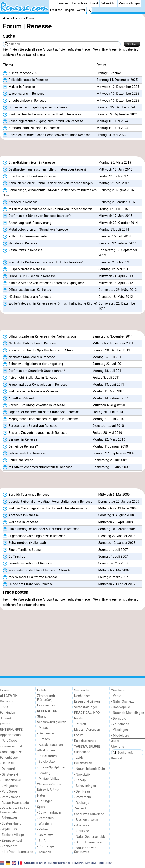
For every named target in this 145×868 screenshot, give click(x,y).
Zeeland (80, 808)
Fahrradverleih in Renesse (24, 453)
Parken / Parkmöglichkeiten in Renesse (34, 405)
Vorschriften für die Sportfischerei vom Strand (39, 350)
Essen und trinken (87, 702)
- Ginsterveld (9, 775)
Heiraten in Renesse (20, 244)
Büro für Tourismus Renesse (26, 495)
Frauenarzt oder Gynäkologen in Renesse (35, 385)
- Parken (80, 724)
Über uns (118, 747)
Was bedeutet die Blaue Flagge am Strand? (37, 570)
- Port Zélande (10, 797)
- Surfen (43, 841)
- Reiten (43, 829)
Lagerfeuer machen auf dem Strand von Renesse (41, 412)
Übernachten (79, 3)
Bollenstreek (83, 763)
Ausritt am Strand (18, 399)
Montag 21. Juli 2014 (114, 230)
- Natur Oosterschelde (90, 837)
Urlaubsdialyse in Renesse (25, 101)
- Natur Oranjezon (124, 702)
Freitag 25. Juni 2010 (108, 412)
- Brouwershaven (86, 820)
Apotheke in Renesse (21, 515)
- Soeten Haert (10, 824)
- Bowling (44, 773)
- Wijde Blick (9, 829)
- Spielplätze (46, 762)
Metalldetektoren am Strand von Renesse (35, 230)
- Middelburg (120, 735)
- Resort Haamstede (14, 803)
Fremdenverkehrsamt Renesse (28, 563)
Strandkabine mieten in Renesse (29, 163)
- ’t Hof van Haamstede (17, 852)
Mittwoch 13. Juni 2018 (115, 170)
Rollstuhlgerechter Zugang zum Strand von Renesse (43, 121)
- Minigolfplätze (48, 779)
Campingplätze (11, 752)
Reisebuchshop (85, 741)
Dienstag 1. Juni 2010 (108, 426)
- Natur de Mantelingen (127, 713)
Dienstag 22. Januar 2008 (117, 536)
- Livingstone (9, 786)
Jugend (5, 718)
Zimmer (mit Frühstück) (46, 698)
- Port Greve (8, 741)
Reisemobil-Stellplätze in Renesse (30, 378)
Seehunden (82, 690)
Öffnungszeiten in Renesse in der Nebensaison (39, 337)
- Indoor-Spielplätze (51, 767)
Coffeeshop (14, 557)
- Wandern (44, 824)
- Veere (116, 696)
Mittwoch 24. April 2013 (116, 276)
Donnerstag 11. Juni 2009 (111, 467)
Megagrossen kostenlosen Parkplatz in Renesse (40, 419)
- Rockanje (82, 803)
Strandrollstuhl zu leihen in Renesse (31, 128)
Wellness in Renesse (21, 522)
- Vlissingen (119, 730)
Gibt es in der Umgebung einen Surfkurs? (35, 108)
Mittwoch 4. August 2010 (111, 405)
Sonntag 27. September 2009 (114, 453)
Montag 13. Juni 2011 (108, 385)
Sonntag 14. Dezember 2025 (117, 80)
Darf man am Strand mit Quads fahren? (34, 371)
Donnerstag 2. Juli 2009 (110, 460)
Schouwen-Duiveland (89, 814)
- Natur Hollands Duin (90, 769)
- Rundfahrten (47, 756)
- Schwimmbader (49, 813)
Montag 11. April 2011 (109, 391)
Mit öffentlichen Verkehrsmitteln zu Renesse (38, 467)
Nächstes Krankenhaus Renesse (29, 357)
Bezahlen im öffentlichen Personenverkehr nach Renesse (47, 135)
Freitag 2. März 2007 (113, 577)
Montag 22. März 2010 (109, 440)
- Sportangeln (47, 846)
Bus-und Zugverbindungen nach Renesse (35, 433)
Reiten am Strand (18, 460)
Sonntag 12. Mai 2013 (114, 269)
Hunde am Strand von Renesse (28, 584)
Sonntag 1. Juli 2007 (113, 550)
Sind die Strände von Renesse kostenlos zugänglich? (44, 283)
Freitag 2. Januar (109, 73)
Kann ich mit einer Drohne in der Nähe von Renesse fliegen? (49, 183)
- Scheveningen (85, 786)
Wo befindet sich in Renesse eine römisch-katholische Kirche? (50, 304)
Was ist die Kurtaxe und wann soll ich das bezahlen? (43, 263)
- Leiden (80, 758)
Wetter (81, 10)
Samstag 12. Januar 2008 (117, 543)
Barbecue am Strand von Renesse (30, 426)
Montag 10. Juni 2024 (112, 121)
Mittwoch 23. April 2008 (116, 522)
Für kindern (8, 713)
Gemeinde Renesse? (20, 447)
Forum (79, 735)
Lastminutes (46, 705)
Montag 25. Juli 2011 (108, 357)
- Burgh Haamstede (88, 842)
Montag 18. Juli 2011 (108, 371)
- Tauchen (44, 852)
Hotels (42, 690)
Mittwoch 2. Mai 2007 (114, 570)
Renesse (62, 3)
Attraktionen (46, 750)
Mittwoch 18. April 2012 (116, 283)
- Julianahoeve (10, 780)
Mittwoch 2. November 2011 (113, 343)
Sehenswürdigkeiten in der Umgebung (33, 364)
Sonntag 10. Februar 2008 (117, 529)
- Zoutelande (120, 724)
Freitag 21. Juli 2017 (113, 176)
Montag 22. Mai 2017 (114, 183)
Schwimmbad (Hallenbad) (25, 543)
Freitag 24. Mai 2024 (111, 135)
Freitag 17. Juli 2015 (113, 209)
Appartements (10, 735)
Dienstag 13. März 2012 (116, 297)
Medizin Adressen (87, 730)
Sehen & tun (108, 3)
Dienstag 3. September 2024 (117, 114)
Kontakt (117, 758)
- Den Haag (82, 792)
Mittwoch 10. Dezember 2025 (118, 87)
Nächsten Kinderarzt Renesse (27, 297)
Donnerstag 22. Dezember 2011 (117, 306)
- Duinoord (7, 769)
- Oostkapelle (120, 707)
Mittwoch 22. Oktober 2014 (118, 223)
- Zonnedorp (9, 846)
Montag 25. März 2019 (115, 163)
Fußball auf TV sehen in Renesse (29, 276)
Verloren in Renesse (20, 440)
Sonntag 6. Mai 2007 (113, 563)
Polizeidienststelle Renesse (25, 80)
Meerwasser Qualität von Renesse (30, 577)
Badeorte (7, 701)
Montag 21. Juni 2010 (108, 419)
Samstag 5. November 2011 (113, 337)
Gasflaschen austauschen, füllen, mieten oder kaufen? (45, 170)
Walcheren (119, 690)
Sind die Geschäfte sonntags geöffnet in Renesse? (42, 115)
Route (78, 718)
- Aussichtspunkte (50, 745)
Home (4, 690)
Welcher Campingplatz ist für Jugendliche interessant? (45, 509)
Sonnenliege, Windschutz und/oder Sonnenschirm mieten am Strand (50, 193)
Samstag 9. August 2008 (116, 515)
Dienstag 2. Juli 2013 (114, 262)
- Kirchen (43, 739)
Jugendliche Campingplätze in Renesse (34, 536)
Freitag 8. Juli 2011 (106, 378)
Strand (94, 3)
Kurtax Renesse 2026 (21, 73)
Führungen (45, 801)
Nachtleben (82, 696)
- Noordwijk (82, 775)
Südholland (82, 752)
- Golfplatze (45, 835)
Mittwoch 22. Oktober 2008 (118, 508)
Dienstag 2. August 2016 (116, 190)
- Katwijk (80, 780)
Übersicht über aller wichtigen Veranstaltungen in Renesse (48, 502)
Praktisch (56, 10)
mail (43, 55)
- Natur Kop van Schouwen (85, 850)
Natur (41, 796)
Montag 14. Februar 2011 (111, 398)
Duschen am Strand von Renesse (30, 176)
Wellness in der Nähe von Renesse (31, 392)
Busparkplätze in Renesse (24, 269)
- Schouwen (8, 818)
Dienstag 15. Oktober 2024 (116, 107)
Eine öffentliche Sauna (22, 550)
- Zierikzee (82, 831)
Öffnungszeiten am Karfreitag (27, 290)
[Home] (52, 3)
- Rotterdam (83, 797)
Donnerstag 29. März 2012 (118, 290)
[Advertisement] (72, 150)
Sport (41, 807)
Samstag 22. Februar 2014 (118, 243)
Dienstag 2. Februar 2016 (117, 202)
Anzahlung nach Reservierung (27, 223)
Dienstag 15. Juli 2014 (114, 236)
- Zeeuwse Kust (11, 746)
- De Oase (7, 763)
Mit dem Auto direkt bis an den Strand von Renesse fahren (48, 209)
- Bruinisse (82, 825)
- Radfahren (45, 818)
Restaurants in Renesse (23, 250)
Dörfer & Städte (48, 790)
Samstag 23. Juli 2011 (109, 364)
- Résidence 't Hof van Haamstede (16, 810)
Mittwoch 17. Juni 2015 (115, 216)
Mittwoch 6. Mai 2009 (114, 495)
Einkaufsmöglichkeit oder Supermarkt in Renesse (41, 529)
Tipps (4, 707)
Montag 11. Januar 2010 (110, 447)
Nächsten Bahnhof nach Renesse (30, 343)
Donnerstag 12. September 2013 (118, 253)
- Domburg (119, 719)
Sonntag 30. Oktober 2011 (111, 350)
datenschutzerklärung (59, 863)
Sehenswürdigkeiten (52, 722)
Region (69, 10)
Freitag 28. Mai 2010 (107, 433)
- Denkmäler (46, 733)
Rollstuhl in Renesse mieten (26, 237)
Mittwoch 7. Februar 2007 (117, 584)
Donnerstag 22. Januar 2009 (119, 502)
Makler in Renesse (19, 87)
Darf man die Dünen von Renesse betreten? (37, 216)
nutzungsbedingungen (35, 863)
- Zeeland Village (12, 835)
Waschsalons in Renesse (24, 94)
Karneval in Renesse (20, 202)
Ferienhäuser (9, 758)
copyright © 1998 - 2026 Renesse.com (92, 863)
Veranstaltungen (130, 3)
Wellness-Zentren (50, 784)
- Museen (44, 728)
